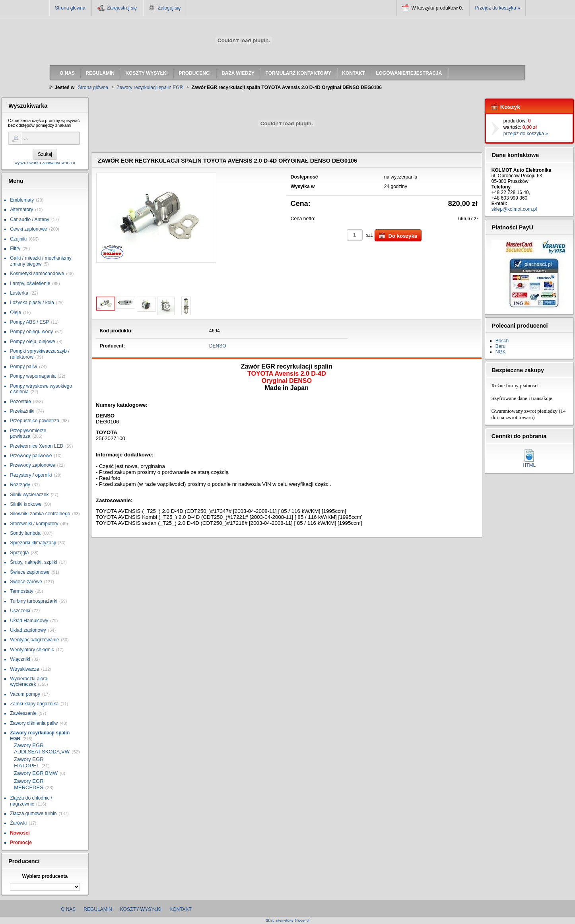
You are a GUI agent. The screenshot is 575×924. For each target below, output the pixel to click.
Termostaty (22, 591)
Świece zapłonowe (30, 572)
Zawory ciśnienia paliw (34, 723)
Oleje (16, 313)
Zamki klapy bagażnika (34, 704)
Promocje (21, 842)
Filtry (15, 248)
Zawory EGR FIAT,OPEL (29, 762)
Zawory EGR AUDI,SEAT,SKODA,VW (42, 748)
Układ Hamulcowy (29, 621)
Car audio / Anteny (30, 219)
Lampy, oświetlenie (30, 283)
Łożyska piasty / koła (32, 303)
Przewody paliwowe (31, 456)
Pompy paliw (23, 367)
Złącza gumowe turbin (33, 813)
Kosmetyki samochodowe (37, 274)
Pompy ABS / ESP (29, 322)
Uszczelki (20, 611)
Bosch (502, 341)
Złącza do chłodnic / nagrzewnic (31, 801)
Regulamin (98, 909)
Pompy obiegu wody (31, 332)
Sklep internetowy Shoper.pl (287, 921)
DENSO (218, 346)
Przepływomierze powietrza (28, 433)
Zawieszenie (23, 713)
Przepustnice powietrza (35, 421)
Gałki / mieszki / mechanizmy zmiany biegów (41, 261)
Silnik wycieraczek (29, 495)
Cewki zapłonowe (28, 229)
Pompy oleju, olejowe (32, 342)
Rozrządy (20, 485)
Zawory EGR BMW (36, 773)
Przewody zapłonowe (32, 465)
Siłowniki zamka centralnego (40, 514)
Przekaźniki (22, 411)
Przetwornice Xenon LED (37, 446)
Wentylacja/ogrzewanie (34, 640)
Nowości (20, 833)
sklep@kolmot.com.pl (514, 209)
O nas (68, 909)
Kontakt (181, 909)
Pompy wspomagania (33, 376)
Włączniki (20, 659)
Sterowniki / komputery (34, 524)
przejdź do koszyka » (526, 134)
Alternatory (21, 210)
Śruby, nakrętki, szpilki (33, 562)
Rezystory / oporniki (31, 475)
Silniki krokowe (26, 504)
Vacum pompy (25, 694)
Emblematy (22, 200)
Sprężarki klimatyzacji (33, 543)
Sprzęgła (19, 553)
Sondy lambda (25, 533)
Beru (500, 346)
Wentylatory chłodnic (32, 650)
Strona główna (70, 8)
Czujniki (18, 239)
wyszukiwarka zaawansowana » (45, 163)
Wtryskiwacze (24, 669)
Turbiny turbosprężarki (34, 601)
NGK (501, 352)
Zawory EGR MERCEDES (29, 784)
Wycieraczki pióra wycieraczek (29, 681)
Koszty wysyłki (141, 909)
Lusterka (19, 293)
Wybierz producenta (45, 876)
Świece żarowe (26, 582)
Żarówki (18, 823)
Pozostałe (20, 402)
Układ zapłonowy (28, 630)
